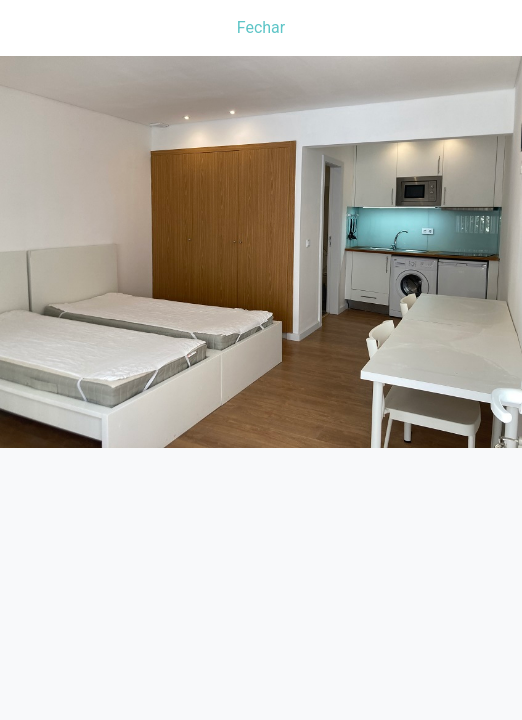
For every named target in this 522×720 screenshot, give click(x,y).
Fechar (261, 27)
